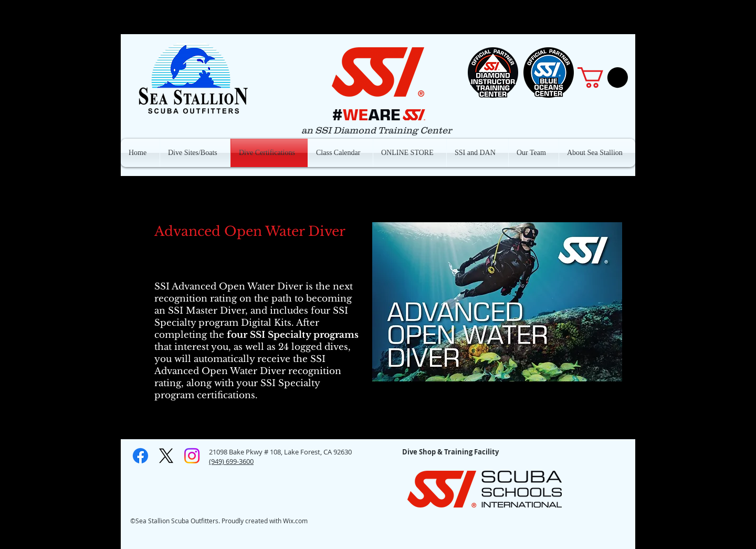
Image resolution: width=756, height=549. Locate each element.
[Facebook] (140, 456)
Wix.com (295, 521)
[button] (603, 77)
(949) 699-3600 (231, 461)
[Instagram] (192, 456)
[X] (166, 456)
